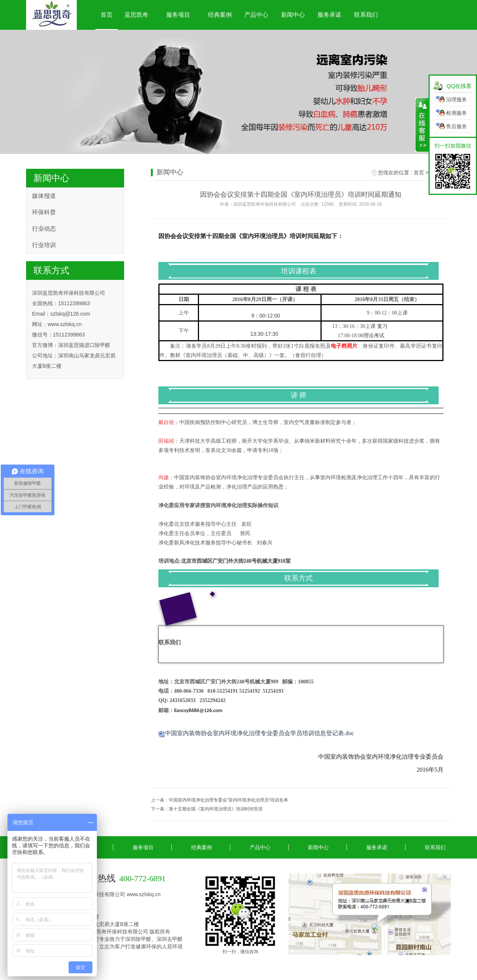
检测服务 (457, 113)
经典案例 (220, 15)
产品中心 (256, 15)
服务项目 (178, 15)
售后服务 (457, 126)
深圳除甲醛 (138, 939)
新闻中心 (293, 15)
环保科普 (44, 212)
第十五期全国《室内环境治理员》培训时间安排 (216, 809)
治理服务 (457, 99)
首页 (107, 15)
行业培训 (44, 245)
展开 (422, 125)
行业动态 (44, 229)
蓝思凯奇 (136, 15)
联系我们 (366, 15)
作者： (301, 204)
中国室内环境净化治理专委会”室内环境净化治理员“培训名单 (228, 800)
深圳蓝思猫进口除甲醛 (84, 345)
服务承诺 (329, 15)
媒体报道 (44, 196)
